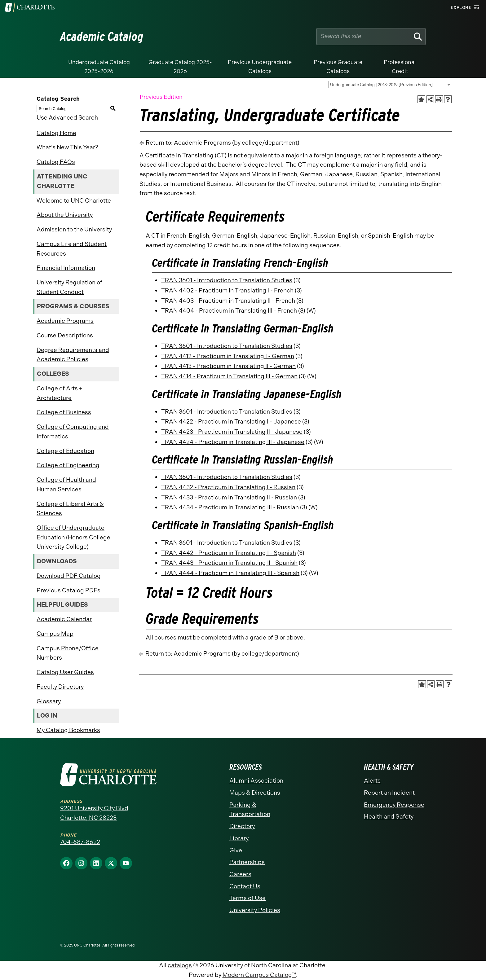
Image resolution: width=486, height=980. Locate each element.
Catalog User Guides (65, 672)
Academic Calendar (64, 619)
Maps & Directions (255, 793)
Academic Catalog (102, 37)
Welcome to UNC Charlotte (74, 201)
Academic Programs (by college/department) (237, 143)
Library (239, 838)
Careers (240, 874)
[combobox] (390, 85)
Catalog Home (56, 133)
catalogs (180, 965)
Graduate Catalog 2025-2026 (180, 67)
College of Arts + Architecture (59, 393)
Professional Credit (400, 67)
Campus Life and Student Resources (72, 249)
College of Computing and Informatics (73, 432)
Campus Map (55, 634)
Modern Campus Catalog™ (259, 975)
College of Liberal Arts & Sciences (70, 509)
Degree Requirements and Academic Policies (73, 355)
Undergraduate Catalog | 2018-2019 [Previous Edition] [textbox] (381, 85)
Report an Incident (389, 793)
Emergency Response (394, 805)
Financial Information (66, 268)
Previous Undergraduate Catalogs (260, 67)
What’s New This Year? (67, 147)
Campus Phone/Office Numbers (68, 653)
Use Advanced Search (67, 118)
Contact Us (245, 886)
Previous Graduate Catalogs (338, 67)
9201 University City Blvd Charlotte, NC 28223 (94, 813)
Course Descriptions (65, 335)
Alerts (372, 781)
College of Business (64, 412)
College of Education (65, 451)
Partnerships (247, 862)
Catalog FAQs (56, 162)
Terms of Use (247, 898)
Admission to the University (74, 229)
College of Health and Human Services (66, 485)
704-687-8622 (80, 842)
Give (236, 850)
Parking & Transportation (250, 810)
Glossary (49, 701)
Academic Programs (65, 321)
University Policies (255, 910)
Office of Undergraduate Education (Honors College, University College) (74, 537)
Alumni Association (256, 781)
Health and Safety (389, 817)
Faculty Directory (60, 687)
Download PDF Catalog (69, 576)
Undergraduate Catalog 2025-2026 (99, 67)
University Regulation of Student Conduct (69, 287)
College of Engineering (68, 465)
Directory (242, 826)
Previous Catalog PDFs (68, 590)
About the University (65, 215)
